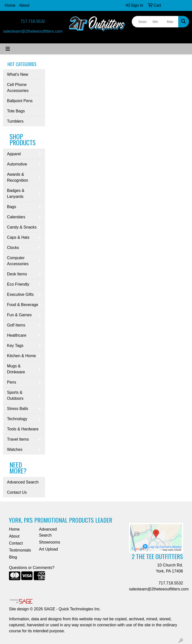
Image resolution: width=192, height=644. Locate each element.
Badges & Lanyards (16, 194)
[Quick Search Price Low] (157, 22)
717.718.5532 (33, 21)
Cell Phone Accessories (18, 88)
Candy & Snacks (22, 227)
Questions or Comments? (32, 568)
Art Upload (48, 549)
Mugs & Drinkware (16, 369)
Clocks (13, 248)
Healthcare (17, 335)
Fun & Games (19, 315)
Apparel (14, 154)
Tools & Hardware (23, 429)
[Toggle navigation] (8, 49)
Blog (13, 557)
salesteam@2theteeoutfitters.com (33, 31)
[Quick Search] (141, 22)
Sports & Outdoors (15, 395)
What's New (18, 74)
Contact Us (17, 492)
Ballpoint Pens (20, 101)
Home (10, 5)
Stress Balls (17, 409)
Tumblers (15, 121)
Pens (11, 382)
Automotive (17, 164)
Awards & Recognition (18, 177)
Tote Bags (16, 111)
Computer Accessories (18, 261)
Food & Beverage (23, 305)
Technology (17, 419)
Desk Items (17, 274)
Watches (15, 449)
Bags (11, 207)
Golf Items (16, 325)
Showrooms (49, 542)
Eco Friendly (18, 284)
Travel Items (18, 439)
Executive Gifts (20, 294)
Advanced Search (23, 482)
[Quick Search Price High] (171, 22)
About (24, 5)
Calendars (16, 217)
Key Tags (15, 346)
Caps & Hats (18, 237)
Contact (16, 543)
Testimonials (20, 550)
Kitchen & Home (21, 356)
